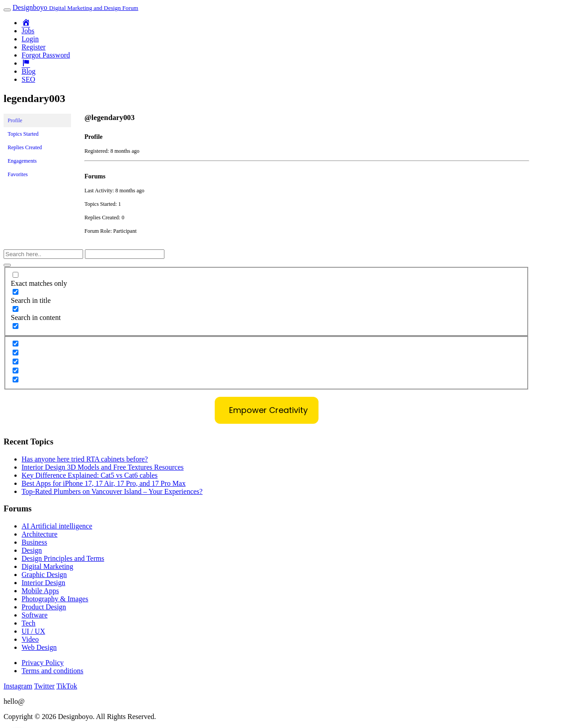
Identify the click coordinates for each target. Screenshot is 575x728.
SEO (28, 79)
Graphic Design (44, 575)
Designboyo (75, 7)
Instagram (18, 686)
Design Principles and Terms (63, 558)
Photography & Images (55, 599)
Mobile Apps (40, 591)
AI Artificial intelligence (57, 526)
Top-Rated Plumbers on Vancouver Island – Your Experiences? (112, 491)
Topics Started (23, 134)
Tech (29, 623)
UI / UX (33, 631)
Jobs (28, 31)
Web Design (39, 647)
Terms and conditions (53, 671)
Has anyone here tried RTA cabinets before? (85, 459)
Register (33, 47)
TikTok (66, 686)
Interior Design (43, 583)
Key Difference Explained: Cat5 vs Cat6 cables (90, 475)
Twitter (44, 686)
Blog (29, 71)
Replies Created (25, 147)
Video (30, 639)
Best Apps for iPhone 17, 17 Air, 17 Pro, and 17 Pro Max (104, 483)
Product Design (44, 607)
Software (35, 615)
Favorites (18, 174)
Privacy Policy (43, 663)
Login (30, 39)
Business (34, 542)
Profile (15, 120)
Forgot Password (46, 55)
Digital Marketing (47, 566)
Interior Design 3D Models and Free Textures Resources (103, 467)
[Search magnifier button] (7, 265)
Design (32, 550)
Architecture (40, 534)
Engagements (22, 161)
